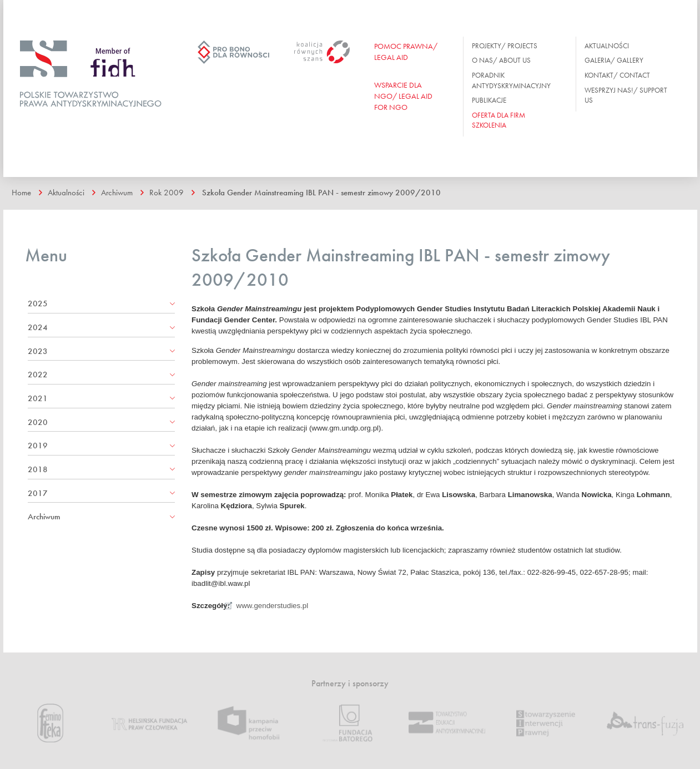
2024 (38, 327)
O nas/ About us (501, 60)
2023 (38, 351)
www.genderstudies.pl (273, 606)
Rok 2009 (167, 193)
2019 (38, 446)
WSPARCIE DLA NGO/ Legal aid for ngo (403, 96)
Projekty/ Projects (505, 46)
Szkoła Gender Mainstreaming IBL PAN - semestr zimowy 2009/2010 (321, 193)
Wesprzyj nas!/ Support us (626, 95)
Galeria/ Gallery (614, 60)
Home (21, 193)
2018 (38, 469)
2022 (38, 375)
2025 (38, 303)
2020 (38, 422)
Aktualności (607, 46)
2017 (38, 493)
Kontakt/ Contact (617, 75)
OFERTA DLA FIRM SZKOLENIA (498, 120)
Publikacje (489, 100)
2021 (38, 398)
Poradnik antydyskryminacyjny (511, 80)
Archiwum (117, 193)
